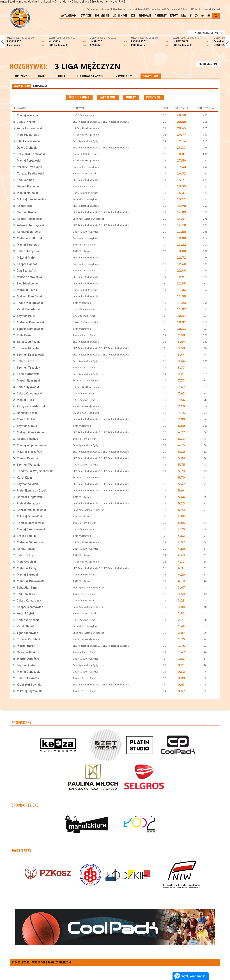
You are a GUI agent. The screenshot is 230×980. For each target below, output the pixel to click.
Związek (86, 15)
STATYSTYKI (151, 76)
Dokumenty (173, 9)
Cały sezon (108, 97)
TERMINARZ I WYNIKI (91, 76)
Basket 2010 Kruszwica (86, 154)
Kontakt (216, 9)
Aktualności (69, 15)
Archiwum (204, 9)
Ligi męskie (102, 15)
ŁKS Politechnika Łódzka (116, 122)
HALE (41, 76)
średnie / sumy (79, 97)
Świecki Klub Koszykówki (86, 167)
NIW (184, 15)
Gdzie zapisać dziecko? (99, 9)
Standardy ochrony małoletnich (129, 9)
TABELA (61, 76)
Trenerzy (161, 15)
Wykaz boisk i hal (156, 9)
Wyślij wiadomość (193, 976)
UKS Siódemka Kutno (84, 115)
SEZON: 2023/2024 (208, 64)
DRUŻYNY (21, 76)
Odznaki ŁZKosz (189, 9)
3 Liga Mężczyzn (88, 66)
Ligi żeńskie (120, 15)
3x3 (133, 15)
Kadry (174, 15)
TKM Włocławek (82, 251)
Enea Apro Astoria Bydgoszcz (88, 141)
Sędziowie (145, 15)
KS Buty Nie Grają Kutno (86, 128)
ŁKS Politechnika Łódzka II (87, 122)
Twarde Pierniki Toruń (85, 186)
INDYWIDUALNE (21, 86)
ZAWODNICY (124, 76)
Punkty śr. (154, 97)
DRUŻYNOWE (40, 86)
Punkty (131, 97)
